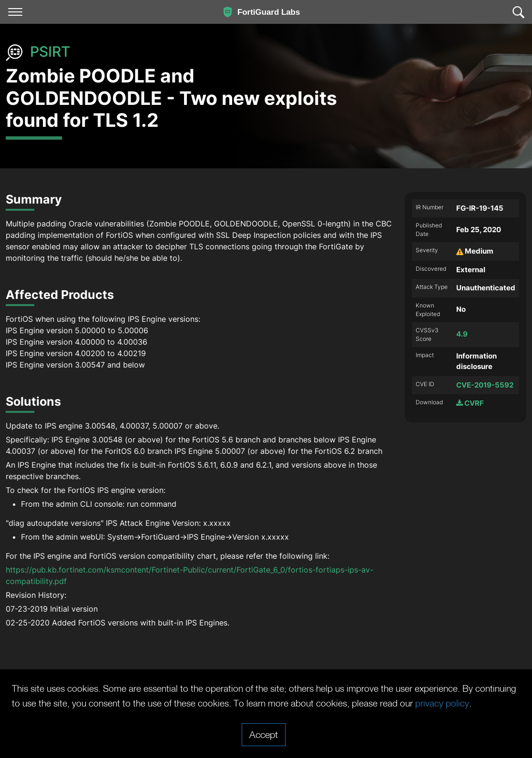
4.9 (462, 334)
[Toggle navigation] (15, 12)
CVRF (470, 403)
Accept (264, 734)
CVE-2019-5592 (485, 385)
